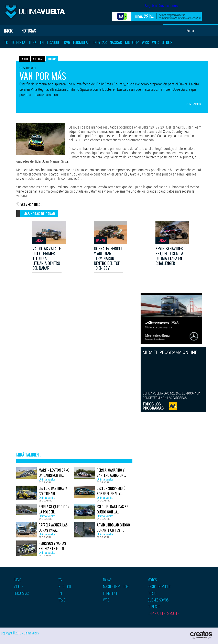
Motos (152, 580)
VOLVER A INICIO (31, 204)
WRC (145, 42)
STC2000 (65, 586)
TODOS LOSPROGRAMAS (153, 406)
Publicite (154, 607)
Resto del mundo (160, 586)
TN (42, 42)
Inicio (9, 31)
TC (6, 42)
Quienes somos (158, 600)
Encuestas (21, 593)
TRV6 (66, 42)
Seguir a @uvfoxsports (161, 6)
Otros (167, 42)
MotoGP (132, 42)
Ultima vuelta (35, 12)
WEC (155, 42)
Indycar (100, 42)
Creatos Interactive (202, 635)
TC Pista (18, 42)
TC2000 (53, 42)
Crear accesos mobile (163, 613)
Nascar (116, 42)
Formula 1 (82, 42)
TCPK (32, 42)
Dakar (52, 59)
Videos (19, 586)
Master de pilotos (116, 586)
